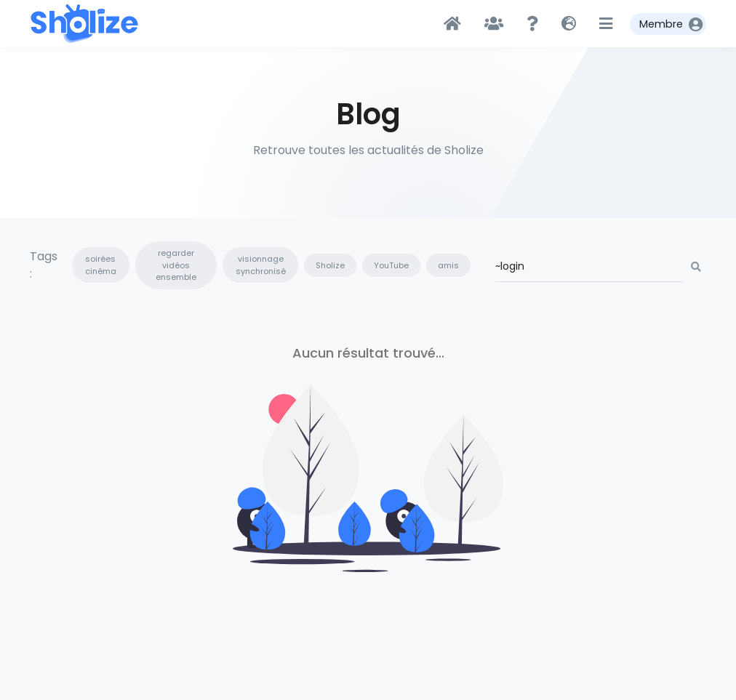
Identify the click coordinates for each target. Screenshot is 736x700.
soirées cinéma (101, 265)
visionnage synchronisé (261, 265)
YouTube (391, 265)
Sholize (330, 265)
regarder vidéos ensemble (176, 265)
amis (448, 265)
